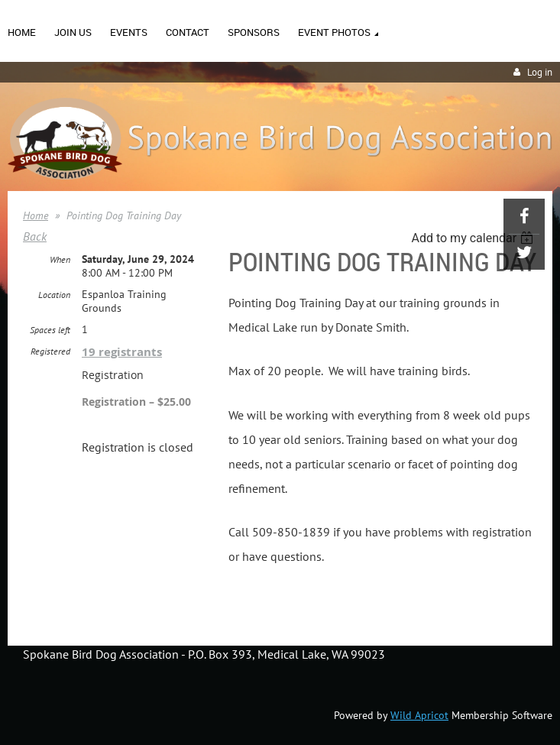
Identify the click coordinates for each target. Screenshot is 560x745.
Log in (540, 72)
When (60, 259)
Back (35, 236)
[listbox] (474, 238)
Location (54, 295)
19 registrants (122, 352)
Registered (50, 351)
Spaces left (50, 330)
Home (36, 215)
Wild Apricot (419, 715)
